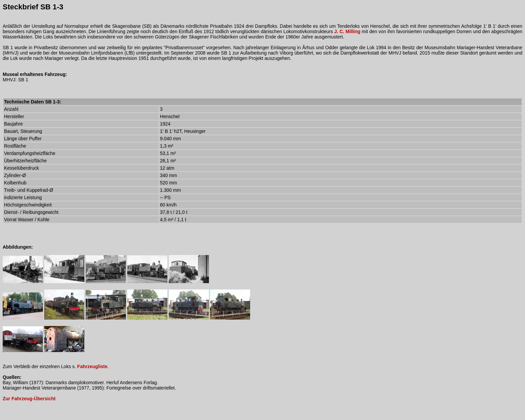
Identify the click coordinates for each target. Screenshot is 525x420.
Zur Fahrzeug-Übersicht (29, 399)
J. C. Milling (347, 31)
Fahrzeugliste (92, 366)
